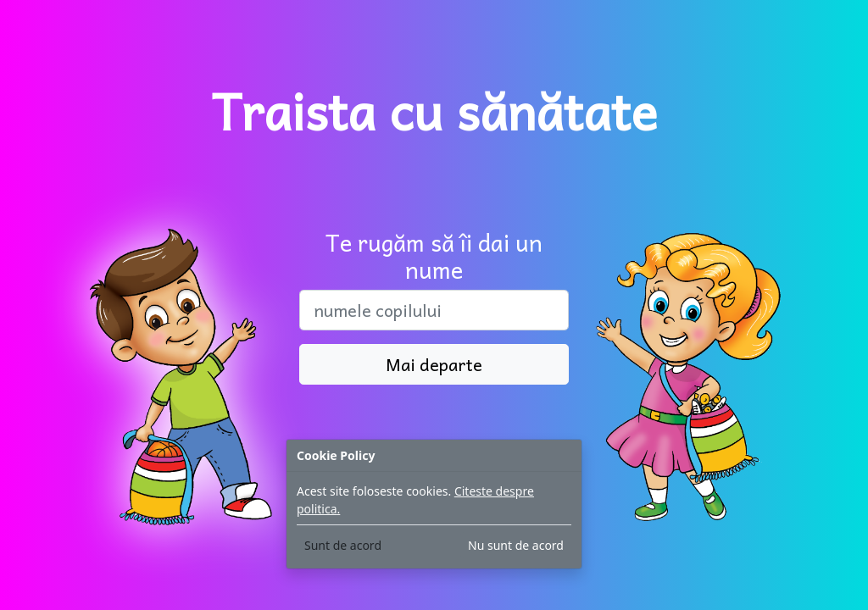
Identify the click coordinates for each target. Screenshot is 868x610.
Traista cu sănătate (434, 110)
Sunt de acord (343, 545)
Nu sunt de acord (516, 545)
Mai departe (434, 364)
